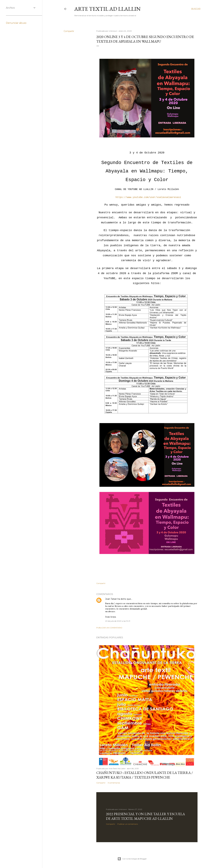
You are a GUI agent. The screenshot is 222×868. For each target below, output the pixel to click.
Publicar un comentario (109, 628)
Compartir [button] (69, 31)
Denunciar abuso (16, 23)
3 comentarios (114, 783)
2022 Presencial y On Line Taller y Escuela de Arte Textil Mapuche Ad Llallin (145, 816)
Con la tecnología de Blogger (132, 859)
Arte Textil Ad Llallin (107, 9)
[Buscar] (196, 9)
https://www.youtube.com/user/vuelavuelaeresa (147, 197)
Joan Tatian (111, 599)
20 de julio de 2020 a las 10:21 (118, 621)
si (180, 197)
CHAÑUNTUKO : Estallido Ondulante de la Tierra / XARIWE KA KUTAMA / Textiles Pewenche (145, 775)
